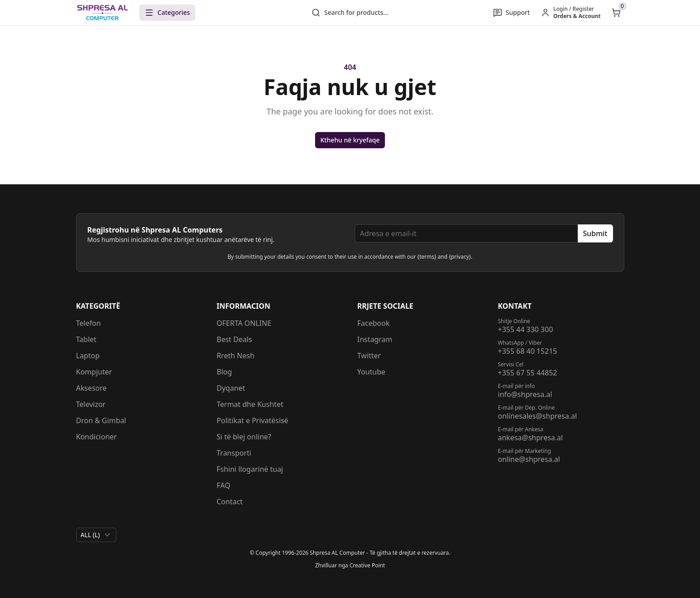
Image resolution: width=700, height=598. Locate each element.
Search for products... (350, 13)
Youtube (371, 372)
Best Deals (235, 339)
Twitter (369, 356)
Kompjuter (94, 372)
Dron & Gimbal (101, 420)
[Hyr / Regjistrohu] (571, 13)
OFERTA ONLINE (244, 323)
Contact (230, 502)
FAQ (224, 485)
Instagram (375, 339)
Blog (224, 372)
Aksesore (92, 388)
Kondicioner (96, 437)
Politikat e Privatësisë (253, 420)
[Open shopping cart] (616, 13)
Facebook (374, 323)
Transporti (234, 453)
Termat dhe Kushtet (250, 404)
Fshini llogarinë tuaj (250, 469)
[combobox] (96, 535)
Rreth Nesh (236, 356)
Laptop (88, 356)
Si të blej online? (244, 437)
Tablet (86, 339)
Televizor (91, 404)
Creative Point (367, 565)
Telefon (89, 323)
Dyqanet (231, 388)
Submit (595, 233)
